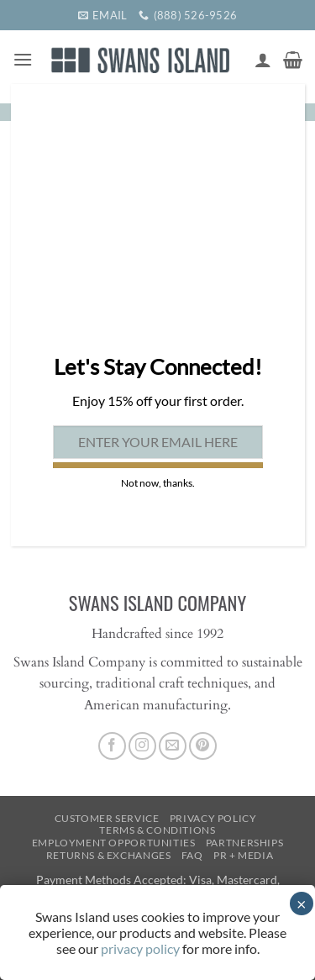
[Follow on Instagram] (142, 746)
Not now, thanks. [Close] (158, 483)
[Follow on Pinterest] (203, 746)
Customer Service (107, 818)
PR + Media (243, 855)
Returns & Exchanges (109, 855)
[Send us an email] (173, 746)
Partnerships (244, 843)
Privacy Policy (213, 818)
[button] (23, 59)
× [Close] (302, 904)
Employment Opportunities (114, 843)
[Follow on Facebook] (112, 746)
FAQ (192, 855)
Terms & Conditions (157, 830)
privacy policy (140, 948)
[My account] (263, 60)
